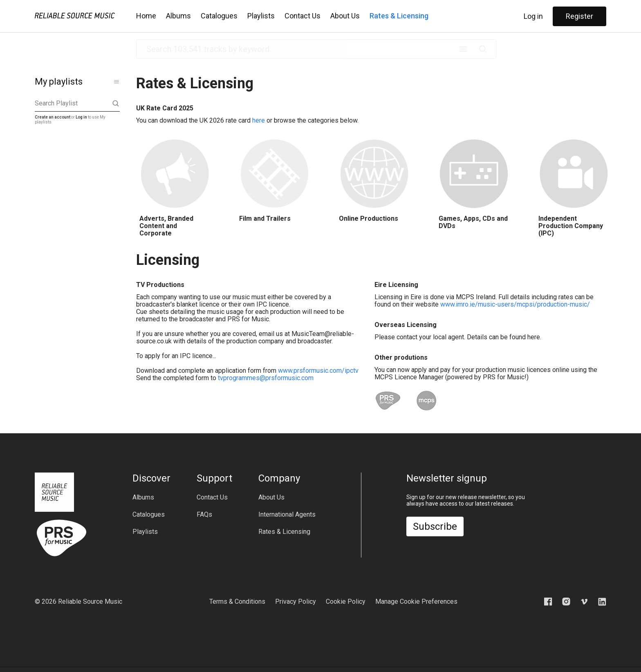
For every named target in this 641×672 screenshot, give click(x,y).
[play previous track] (170, 656)
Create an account (53, 117)
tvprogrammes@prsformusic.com (266, 378)
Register (579, 16)
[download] (498, 656)
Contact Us (303, 16)
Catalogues (219, 16)
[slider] (269, 656)
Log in (533, 16)
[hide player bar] (600, 656)
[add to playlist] (485, 656)
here (259, 120)
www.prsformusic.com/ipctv (318, 371)
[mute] (527, 656)
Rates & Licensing (399, 16)
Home (146, 16)
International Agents (287, 515)
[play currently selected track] (192, 656)
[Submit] (483, 49)
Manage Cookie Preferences (416, 601)
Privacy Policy (296, 601)
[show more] (117, 82)
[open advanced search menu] (463, 49)
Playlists (261, 16)
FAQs (204, 515)
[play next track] (214, 656)
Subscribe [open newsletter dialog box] (435, 526)
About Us (345, 16)
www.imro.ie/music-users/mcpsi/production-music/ (515, 304)
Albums (178, 16)
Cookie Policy (346, 601)
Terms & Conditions (237, 601)
